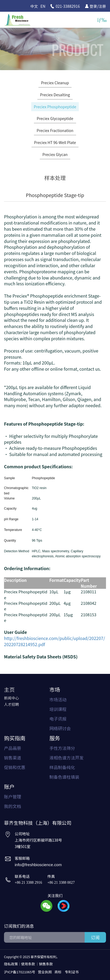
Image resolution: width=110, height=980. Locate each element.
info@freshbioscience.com (38, 865)
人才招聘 (11, 704)
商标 (58, 972)
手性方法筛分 (62, 748)
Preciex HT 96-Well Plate (55, 142)
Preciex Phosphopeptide (55, 107)
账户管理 (13, 797)
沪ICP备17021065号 (20, 972)
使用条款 (28, 964)
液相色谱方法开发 (66, 758)
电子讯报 (58, 719)
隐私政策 (11, 964)
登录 (93, 6)
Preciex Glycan (55, 154)
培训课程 (58, 709)
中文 (34, 6)
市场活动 (58, 699)
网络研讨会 (60, 728)
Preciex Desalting (55, 95)
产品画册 (13, 748)
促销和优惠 (15, 767)
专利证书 (72, 972)
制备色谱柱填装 (64, 777)
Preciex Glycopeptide (55, 118)
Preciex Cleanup (55, 83)
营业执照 (45, 972)
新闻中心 (11, 698)
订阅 (95, 937)
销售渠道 (13, 758)
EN (43, 6)
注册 (102, 6)
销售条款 (46, 964)
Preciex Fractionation (55, 130)
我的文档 (13, 806)
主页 (9, 689)
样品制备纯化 (62, 767)
